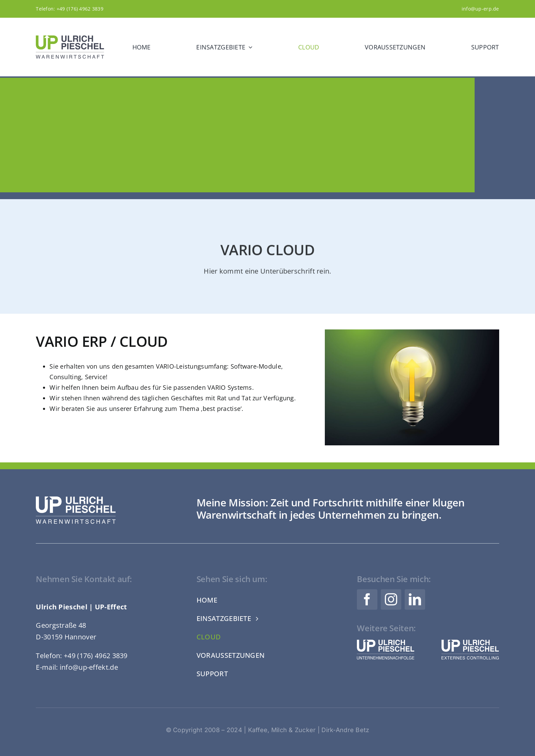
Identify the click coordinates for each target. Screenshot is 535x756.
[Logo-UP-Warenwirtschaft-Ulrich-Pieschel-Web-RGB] (70, 39)
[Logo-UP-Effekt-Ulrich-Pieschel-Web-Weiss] (470, 643)
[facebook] (367, 599)
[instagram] (391, 599)
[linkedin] (415, 599)
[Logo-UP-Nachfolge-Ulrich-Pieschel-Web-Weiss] (386, 643)
